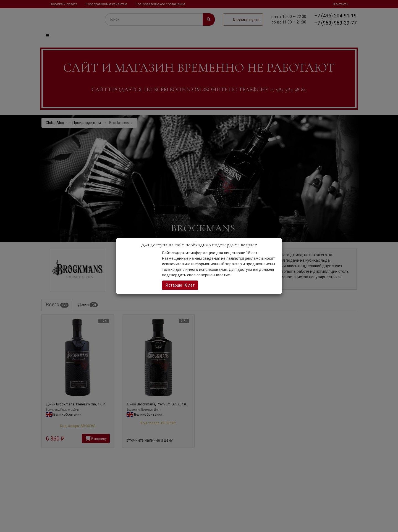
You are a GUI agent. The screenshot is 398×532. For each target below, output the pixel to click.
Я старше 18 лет (180, 285)
